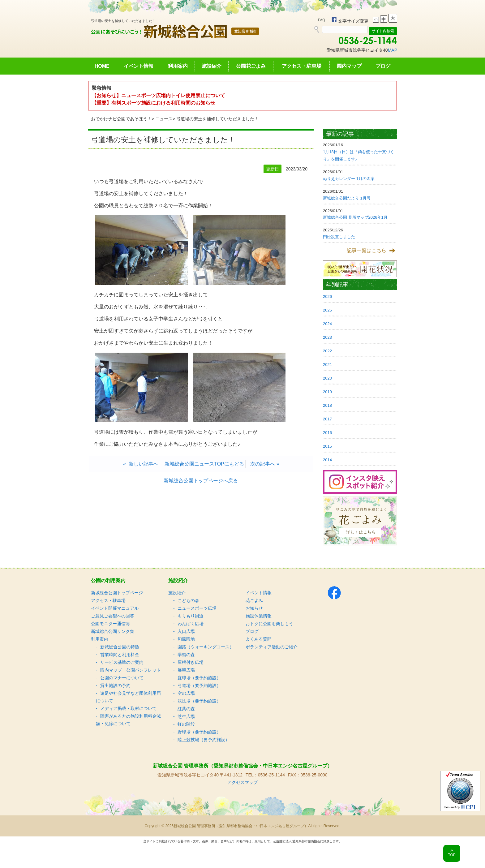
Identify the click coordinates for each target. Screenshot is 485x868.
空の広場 (186, 693)
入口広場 (186, 631)
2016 (327, 433)
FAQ (322, 20)
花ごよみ (254, 600)
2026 (327, 296)
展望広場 (186, 670)
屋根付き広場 (191, 662)
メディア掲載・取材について (128, 708)
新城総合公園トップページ (117, 593)
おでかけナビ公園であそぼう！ (121, 119)
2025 (327, 310)
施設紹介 (212, 66)
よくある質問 (259, 639)
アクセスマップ (242, 782)
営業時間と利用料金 (120, 655)
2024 (327, 324)
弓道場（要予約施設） (199, 685)
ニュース (164, 119)
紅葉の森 (186, 709)
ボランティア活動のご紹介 (272, 647)
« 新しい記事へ (141, 464)
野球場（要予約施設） (199, 732)
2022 (327, 351)
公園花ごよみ (251, 66)
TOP (452, 855)
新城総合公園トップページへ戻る (201, 481)
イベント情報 (139, 66)
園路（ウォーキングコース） (206, 647)
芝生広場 (186, 716)
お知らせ (254, 608)
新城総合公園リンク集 (113, 631)
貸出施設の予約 (115, 685)
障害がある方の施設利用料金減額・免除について (128, 720)
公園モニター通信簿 (110, 624)
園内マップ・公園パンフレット (131, 670)
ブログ (383, 66)
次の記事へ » (265, 464)
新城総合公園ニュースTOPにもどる (204, 464)
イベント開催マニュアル (115, 608)
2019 (327, 392)
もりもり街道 (191, 616)
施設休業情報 (259, 616)
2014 (327, 460)
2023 (327, 337)
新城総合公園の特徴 (120, 647)
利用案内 (178, 66)
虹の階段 (186, 724)
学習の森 (186, 655)
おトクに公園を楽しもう (269, 624)
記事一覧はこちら (367, 250)
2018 (327, 405)
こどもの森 (188, 600)
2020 (327, 378)
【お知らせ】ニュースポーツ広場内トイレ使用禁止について (158, 95)
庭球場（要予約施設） (199, 678)
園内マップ (349, 66)
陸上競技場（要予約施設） (204, 740)
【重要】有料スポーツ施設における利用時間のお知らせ (153, 103)
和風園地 (186, 639)
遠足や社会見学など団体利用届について (128, 697)
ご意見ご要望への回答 (113, 616)
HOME (102, 66)
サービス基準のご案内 (122, 662)
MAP (393, 50)
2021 (327, 365)
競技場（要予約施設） (199, 701)
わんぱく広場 (191, 624)
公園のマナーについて (122, 678)
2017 (327, 419)
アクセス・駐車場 (302, 66)
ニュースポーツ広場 (197, 608)
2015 (327, 446)
